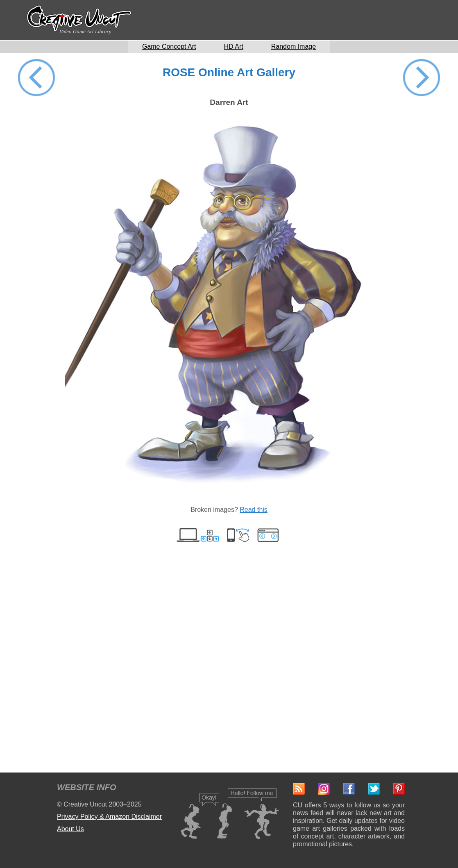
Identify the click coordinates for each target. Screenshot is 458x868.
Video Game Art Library (85, 31)
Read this (254, 510)
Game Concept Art (169, 47)
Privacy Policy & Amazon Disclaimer (109, 817)
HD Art (234, 47)
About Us (70, 829)
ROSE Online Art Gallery (229, 72)
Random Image (294, 47)
